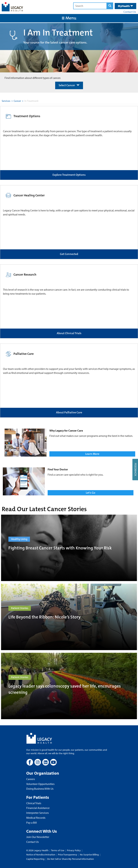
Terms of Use (58, 850)
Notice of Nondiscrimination (41, 855)
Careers (31, 779)
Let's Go (91, 493)
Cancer (17, 101)
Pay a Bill (32, 823)
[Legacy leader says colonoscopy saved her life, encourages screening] (69, 686)
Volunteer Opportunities (40, 784)
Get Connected (69, 254)
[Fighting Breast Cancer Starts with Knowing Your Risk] (69, 548)
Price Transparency (68, 855)
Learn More (92, 454)
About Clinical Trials (69, 333)
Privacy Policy (74, 850)
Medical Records (36, 818)
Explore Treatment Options (69, 175)
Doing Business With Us (40, 789)
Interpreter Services (37, 813)
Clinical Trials (34, 803)
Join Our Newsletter (38, 837)
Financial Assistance (38, 808)
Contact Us (130, 12)
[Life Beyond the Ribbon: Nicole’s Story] (69, 617)
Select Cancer (69, 85)
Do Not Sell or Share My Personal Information (70, 859)
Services (6, 101)
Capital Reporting (35, 859)
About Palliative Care (69, 412)
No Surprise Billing (89, 855)
